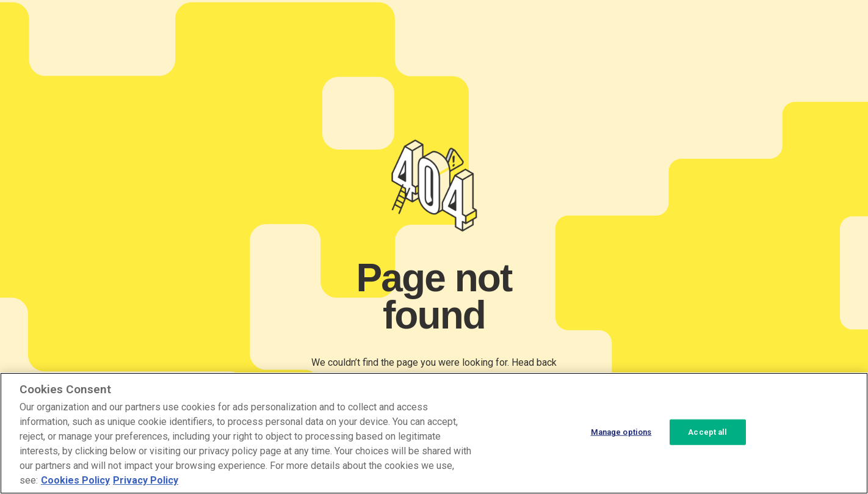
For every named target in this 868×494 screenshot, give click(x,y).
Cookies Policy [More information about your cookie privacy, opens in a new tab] (75, 480)
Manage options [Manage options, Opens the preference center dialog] (621, 432)
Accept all (707, 432)
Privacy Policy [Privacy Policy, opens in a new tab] (146, 480)
